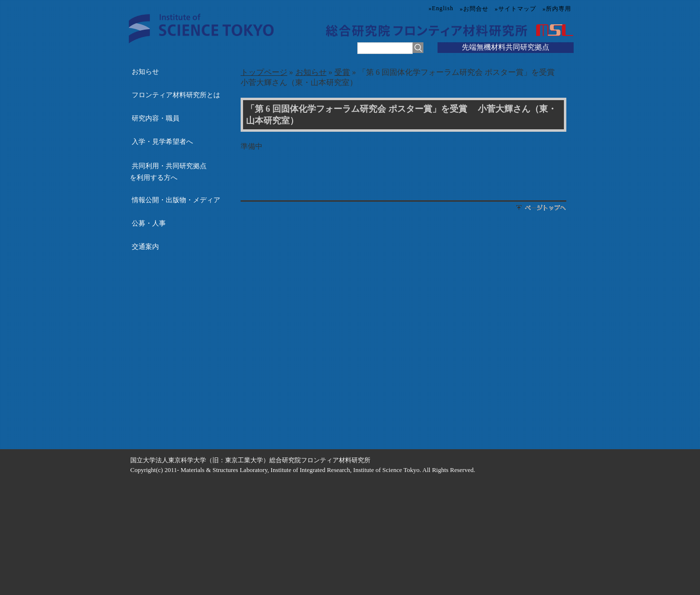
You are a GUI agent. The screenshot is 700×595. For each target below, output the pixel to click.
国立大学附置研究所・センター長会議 (177, 390)
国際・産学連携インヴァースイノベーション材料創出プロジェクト (177, 331)
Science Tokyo (201, 28)
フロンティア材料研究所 (460, 30)
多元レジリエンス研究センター (177, 311)
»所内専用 (557, 9)
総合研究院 (358, 30)
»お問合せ (474, 9)
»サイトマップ (516, 9)
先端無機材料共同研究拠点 (506, 47)
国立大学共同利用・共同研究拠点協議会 (177, 370)
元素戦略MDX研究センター (177, 350)
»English (441, 8)
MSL (553, 30)
